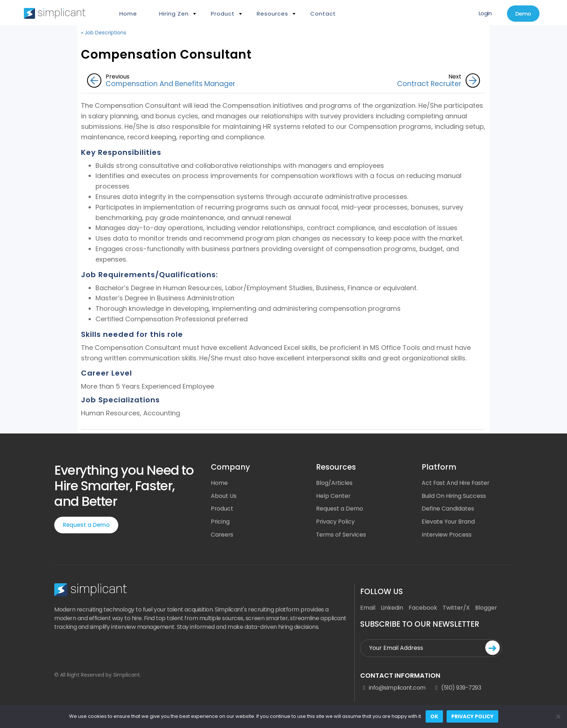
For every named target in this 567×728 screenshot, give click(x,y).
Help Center (333, 496)
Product (223, 14)
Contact (323, 14)
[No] (558, 716)
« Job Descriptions (104, 33)
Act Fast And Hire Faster (456, 483)
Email (368, 608)
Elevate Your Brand (449, 522)
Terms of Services (342, 535)
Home (128, 14)
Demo (523, 14)
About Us (224, 496)
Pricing (220, 522)
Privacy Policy (336, 522)
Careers (222, 535)
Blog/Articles (334, 483)
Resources (272, 14)
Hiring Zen (174, 14)
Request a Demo (86, 525)
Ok (434, 716)
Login (483, 14)
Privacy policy (472, 716)
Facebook (423, 608)
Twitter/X (456, 608)
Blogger (486, 608)
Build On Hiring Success (454, 496)
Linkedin (392, 608)
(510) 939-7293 (457, 689)
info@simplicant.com (393, 689)
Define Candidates (448, 509)
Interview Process (447, 535)
